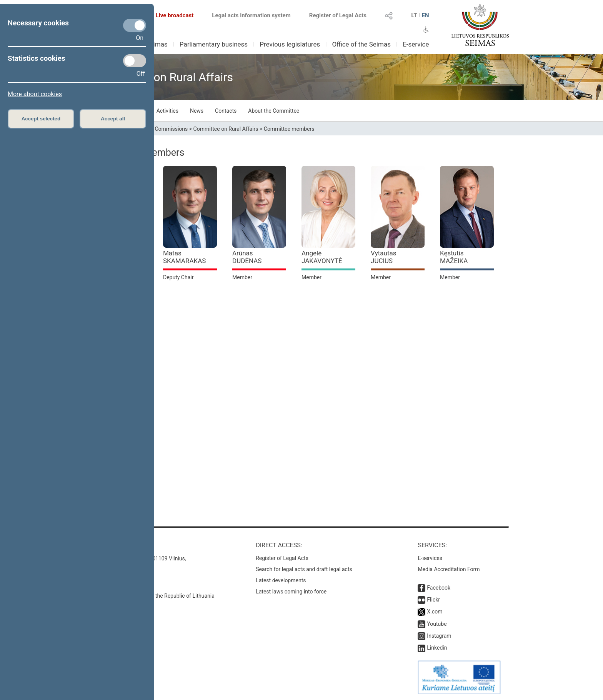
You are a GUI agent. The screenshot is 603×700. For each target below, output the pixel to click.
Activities (167, 111)
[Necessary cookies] (135, 25)
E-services (430, 558)
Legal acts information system (251, 15)
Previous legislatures (290, 44)
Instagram (439, 636)
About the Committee (274, 111)
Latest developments (281, 580)
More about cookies (35, 94)
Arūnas (247, 257)
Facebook (439, 588)
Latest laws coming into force (291, 592)
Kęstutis (454, 257)
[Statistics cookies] (135, 61)
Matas (184, 257)
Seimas (157, 44)
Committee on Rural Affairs (226, 129)
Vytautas (384, 257)
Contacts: (110, 545)
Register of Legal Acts (338, 15)
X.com (435, 612)
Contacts (226, 111)
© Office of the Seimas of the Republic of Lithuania (154, 596)
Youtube (437, 624)
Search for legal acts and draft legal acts (304, 569)
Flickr (433, 600)
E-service (416, 44)
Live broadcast (170, 15)
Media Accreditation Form (449, 569)
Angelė (322, 257)
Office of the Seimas (361, 44)
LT (414, 15)
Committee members (289, 129)
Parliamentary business (214, 44)
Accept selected (41, 119)
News (197, 111)
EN (425, 15)
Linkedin (437, 648)
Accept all (113, 119)
